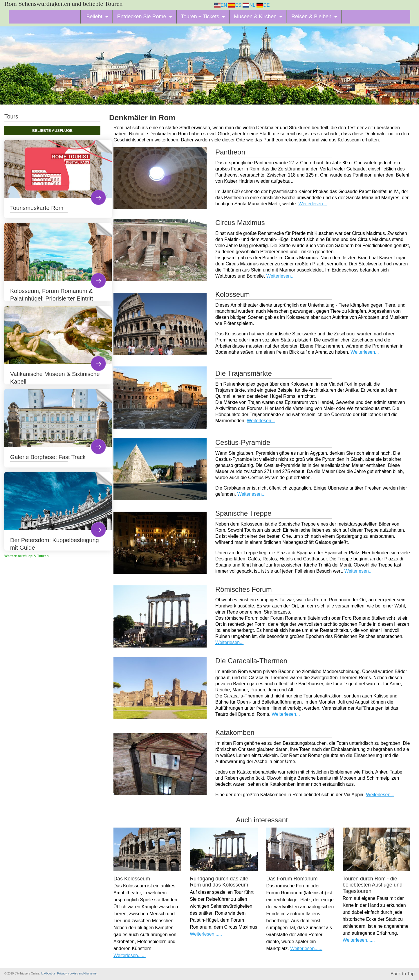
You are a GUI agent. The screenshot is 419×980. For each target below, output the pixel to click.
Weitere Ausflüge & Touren (26, 556)
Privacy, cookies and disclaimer (77, 973)
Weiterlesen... (313, 204)
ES (235, 5)
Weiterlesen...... (130, 955)
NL (249, 5)
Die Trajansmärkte (244, 373)
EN (221, 5)
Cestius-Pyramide (243, 442)
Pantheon (230, 152)
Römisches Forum (244, 589)
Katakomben (235, 732)
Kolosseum (233, 294)
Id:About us (48, 973)
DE (263, 5)
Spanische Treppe (243, 513)
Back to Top (403, 974)
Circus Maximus (240, 223)
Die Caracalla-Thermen (251, 661)
